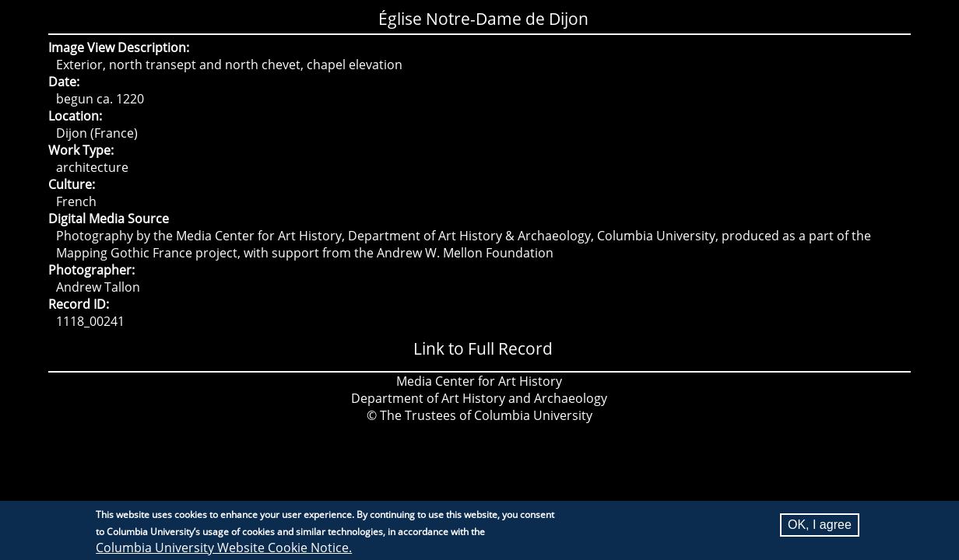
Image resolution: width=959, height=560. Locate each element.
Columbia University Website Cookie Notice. (224, 548)
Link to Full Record (483, 348)
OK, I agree (820, 525)
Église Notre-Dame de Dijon (483, 19)
